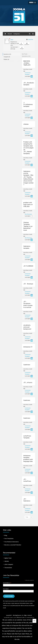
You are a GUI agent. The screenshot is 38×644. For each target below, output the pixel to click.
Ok (34, 621)
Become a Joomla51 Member (13, 545)
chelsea (26, 124)
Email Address (7, 583)
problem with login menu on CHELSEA (28, 204)
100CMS (7, 561)
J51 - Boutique (28, 284)
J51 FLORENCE (28, 266)
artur (12, 40)
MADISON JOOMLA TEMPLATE (27, 63)
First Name (6, 589)
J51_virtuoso (28, 382)
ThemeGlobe (8, 568)
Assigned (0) (7, 57)
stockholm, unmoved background (27, 327)
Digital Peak (8, 558)
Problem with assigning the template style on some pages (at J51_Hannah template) (28, 148)
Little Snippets (9, 564)
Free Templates (9, 539)
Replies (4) (6, 59)
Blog (6, 535)
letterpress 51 (28, 347)
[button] (33, 3)
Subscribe (30, 39)
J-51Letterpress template (28, 104)
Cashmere (27, 365)
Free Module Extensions (12, 542)
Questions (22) (7, 54)
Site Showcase (28, 214)
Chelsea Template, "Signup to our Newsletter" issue (28, 226)
